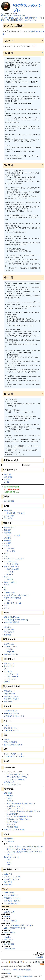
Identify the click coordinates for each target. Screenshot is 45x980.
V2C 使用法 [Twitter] (12, 617)
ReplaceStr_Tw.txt (11, 696)
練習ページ (8, 884)
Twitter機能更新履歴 (12, 622)
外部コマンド (9, 664)
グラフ (6, 585)
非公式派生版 (9, 501)
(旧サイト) (11, 854)
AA (5, 590)
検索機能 (7, 533)
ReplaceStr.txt (9, 694)
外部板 (6, 546)
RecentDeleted (10, 933)
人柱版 (6, 482)
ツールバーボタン (11, 561)
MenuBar (7, 937)
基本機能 (7, 530)
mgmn (9, 973)
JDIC (6, 606)
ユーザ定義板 (9, 548)
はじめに (7, 627)
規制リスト (8, 882)
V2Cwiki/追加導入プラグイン (15, 928)
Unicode (10, 579)
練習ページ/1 (9, 940)
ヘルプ (26, 20)
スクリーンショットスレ (16, 809)
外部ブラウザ (9, 666)
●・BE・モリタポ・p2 (12, 603)
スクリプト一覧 (12, 674)
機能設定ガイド (10, 527)
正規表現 (10, 574)
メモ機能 (7, 543)
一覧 (7, 20)
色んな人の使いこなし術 (13, 745)
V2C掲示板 (8, 793)
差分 (21, 18)
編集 (12, 18)
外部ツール (8, 702)
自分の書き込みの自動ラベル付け (17, 595)
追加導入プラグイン (12, 879)
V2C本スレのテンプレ (12, 785)
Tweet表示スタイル (11, 713)
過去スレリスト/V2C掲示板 (14, 829)
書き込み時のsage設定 (13, 598)
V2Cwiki (10, 796)
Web (6, 669)
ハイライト (11, 572)
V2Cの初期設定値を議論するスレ (19, 816)
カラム (6, 608)
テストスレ (11, 824)
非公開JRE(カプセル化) (16, 513)
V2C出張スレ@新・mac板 (17, 777)
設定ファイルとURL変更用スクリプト (21, 803)
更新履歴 (7, 479)
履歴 (26, 18)
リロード (37, 18)
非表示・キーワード (12, 566)
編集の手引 (8, 874)
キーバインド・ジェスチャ (14, 559)
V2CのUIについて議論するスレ (18, 819)
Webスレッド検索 (13, 535)
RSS (6, 553)
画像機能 (7, 540)
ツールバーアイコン (12, 731)
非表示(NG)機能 (13, 569)
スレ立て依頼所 (12, 827)
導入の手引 (8, 510)
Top (2, 14)
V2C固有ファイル (11, 646)
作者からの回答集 (11, 742)
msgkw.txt (10, 652)
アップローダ (9, 841)
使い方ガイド (9, 518)
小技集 (6, 739)
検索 (12, 20)
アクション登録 (12, 564)
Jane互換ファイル (11, 654)
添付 (31, 18)
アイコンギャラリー (12, 728)
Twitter (9, 798)
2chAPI (7, 682)
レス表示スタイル (11, 711)
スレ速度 (7, 600)
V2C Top (7, 474)
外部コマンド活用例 (12, 699)
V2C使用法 (8, 477)
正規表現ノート (10, 691)
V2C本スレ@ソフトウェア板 (18, 774)
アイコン (7, 725)
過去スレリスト (10, 782)
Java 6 (9, 865)
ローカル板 (11, 551)
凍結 (17, 18)
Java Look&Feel (10, 582)
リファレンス (12, 679)
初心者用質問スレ (13, 814)
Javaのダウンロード (12, 857)
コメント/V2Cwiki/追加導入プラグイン (18, 925)
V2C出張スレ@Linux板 (15, 779)
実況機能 (7, 538)
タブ (6, 556)
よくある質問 (9, 516)
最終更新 (19, 20)
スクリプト (8, 671)
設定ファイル (9, 644)
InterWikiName (10, 949)
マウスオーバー (12, 677)
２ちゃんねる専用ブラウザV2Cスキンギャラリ (24, 852)
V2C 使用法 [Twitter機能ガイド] (16, 620)
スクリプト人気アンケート (14, 757)
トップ (4, 18)
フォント (7, 577)
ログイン (33, 20)
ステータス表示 (10, 593)
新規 (3, 20)
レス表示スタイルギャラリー (15, 716)
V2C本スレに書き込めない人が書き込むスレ (23, 811)
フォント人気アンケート (13, 754)
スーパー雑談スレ (13, 822)
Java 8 (9, 860)
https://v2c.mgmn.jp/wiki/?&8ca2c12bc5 (13, 16)
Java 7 (9, 862)
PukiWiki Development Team (24, 976)
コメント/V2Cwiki (11, 921)
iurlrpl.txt (10, 649)
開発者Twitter (9, 839)
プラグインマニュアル (12, 877)
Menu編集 (40, 957)
